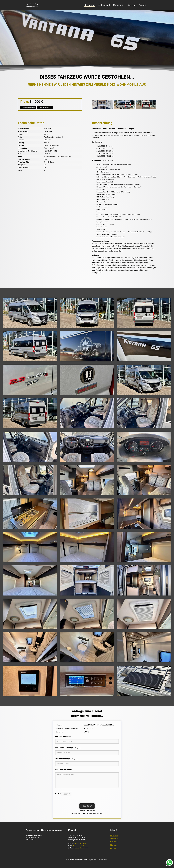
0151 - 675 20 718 (79, 846)
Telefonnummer (67, 759)
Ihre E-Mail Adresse (68, 748)
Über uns (131, 5)
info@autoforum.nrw (80, 848)
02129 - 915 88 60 (80, 844)
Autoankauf (104, 5)
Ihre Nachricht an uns (64, 770)
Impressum (93, 860)
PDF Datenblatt (45, 108)
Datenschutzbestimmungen (95, 813)
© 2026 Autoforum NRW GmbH (77, 860)
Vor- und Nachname (63, 737)
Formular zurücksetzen (87, 811)
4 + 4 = (58, 793)
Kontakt (143, 5)
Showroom (90, 5)
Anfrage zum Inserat (28, 108)
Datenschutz (103, 860)
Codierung (118, 5)
